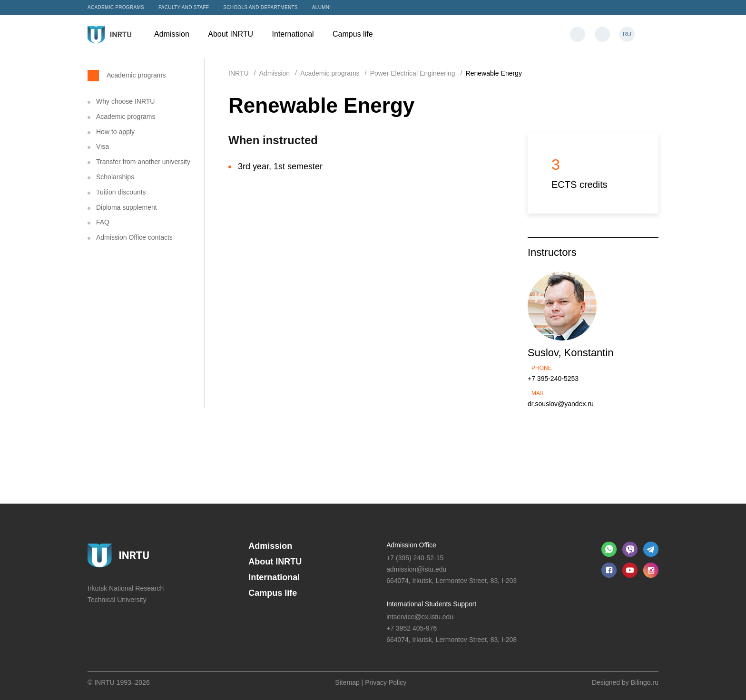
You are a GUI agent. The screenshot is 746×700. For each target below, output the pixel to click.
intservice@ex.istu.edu (420, 617)
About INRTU (235, 34)
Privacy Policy (386, 682)
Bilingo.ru (645, 682)
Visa (103, 146)
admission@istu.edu (416, 569)
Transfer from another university (143, 162)
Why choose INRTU (125, 101)
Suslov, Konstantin (571, 353)
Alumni (322, 7)
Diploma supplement (127, 207)
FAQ (103, 222)
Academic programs (116, 7)
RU (627, 34)
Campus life (357, 34)
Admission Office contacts (134, 237)
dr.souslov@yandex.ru (561, 404)
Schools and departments (260, 7)
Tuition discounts (121, 192)
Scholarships (115, 177)
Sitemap (347, 682)
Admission (176, 34)
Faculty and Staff (184, 7)
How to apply (115, 132)
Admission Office (411, 545)
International (298, 34)
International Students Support (431, 604)
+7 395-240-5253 (553, 379)
